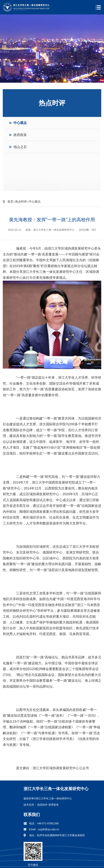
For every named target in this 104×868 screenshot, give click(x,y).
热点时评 (21, 202)
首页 (10, 202)
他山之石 (20, 147)
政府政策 (20, 135)
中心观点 (20, 123)
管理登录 (53, 805)
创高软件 (42, 805)
